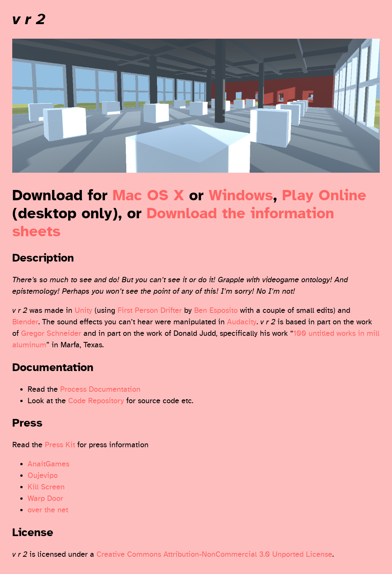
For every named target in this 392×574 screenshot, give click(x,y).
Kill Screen (46, 487)
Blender (25, 322)
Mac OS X (148, 195)
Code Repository (96, 401)
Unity (83, 310)
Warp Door (45, 498)
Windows (241, 195)
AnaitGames (48, 464)
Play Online (324, 195)
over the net (48, 510)
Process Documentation (100, 389)
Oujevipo (43, 475)
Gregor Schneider (51, 333)
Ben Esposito (216, 310)
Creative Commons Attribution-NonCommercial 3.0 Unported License (214, 554)
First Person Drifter (150, 310)
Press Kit (60, 445)
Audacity (242, 322)
